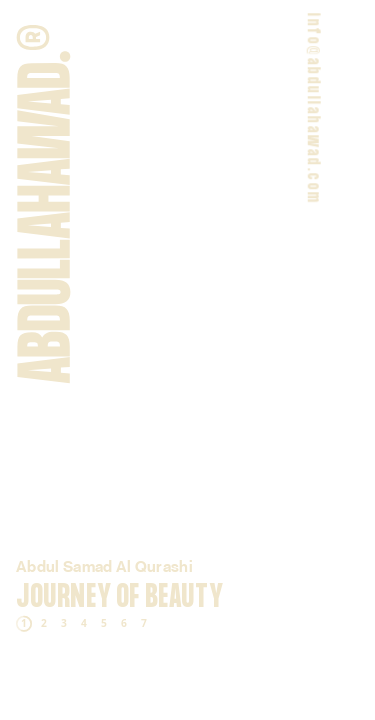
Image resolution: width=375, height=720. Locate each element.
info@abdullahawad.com (311, 108)
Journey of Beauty (119, 598)
